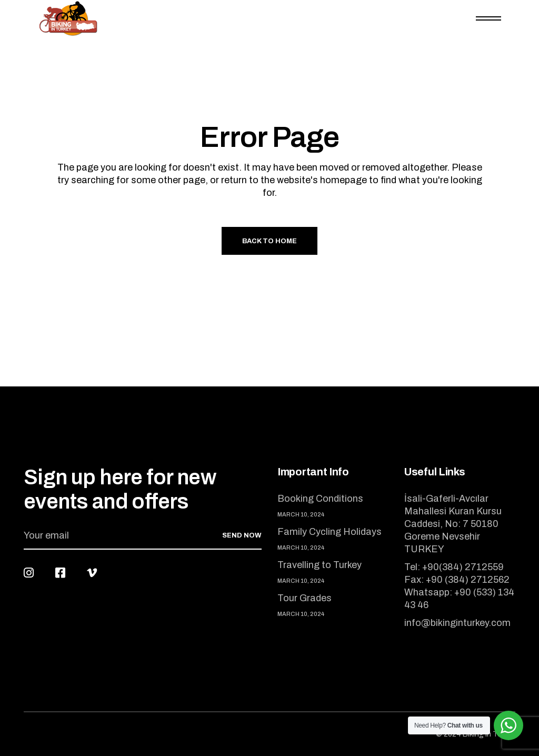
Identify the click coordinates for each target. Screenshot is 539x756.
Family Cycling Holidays (330, 532)
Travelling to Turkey (320, 565)
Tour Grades (305, 598)
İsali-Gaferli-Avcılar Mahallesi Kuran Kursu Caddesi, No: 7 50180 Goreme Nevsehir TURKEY (453, 524)
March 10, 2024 (301, 514)
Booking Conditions (320, 499)
